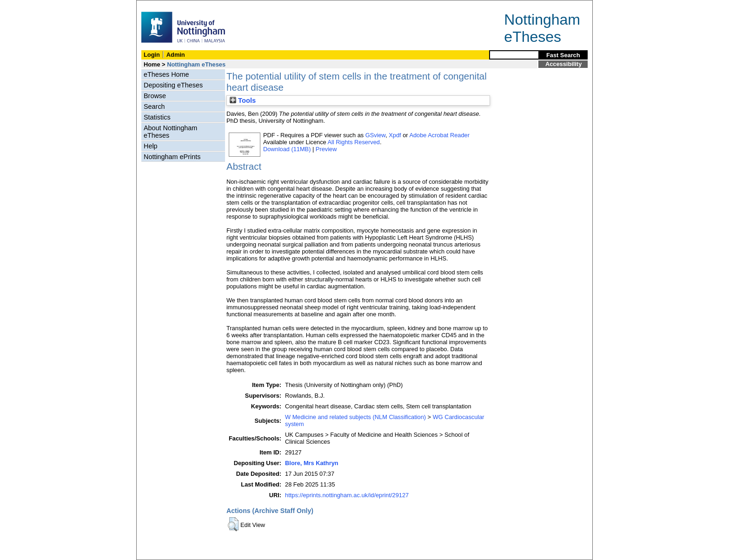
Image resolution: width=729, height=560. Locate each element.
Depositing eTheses (173, 85)
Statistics (157, 117)
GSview (375, 135)
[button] (233, 524)
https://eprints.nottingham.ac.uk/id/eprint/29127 (347, 495)
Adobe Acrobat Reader (439, 135)
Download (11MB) (287, 149)
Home (152, 64)
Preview (326, 149)
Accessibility (563, 64)
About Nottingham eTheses (170, 132)
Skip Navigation (157, 5)
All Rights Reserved (354, 142)
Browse (155, 96)
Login (152, 55)
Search (154, 107)
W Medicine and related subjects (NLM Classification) (355, 417)
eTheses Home (166, 74)
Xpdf (395, 135)
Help (151, 146)
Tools (243, 100)
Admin (176, 55)
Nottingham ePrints (172, 157)
